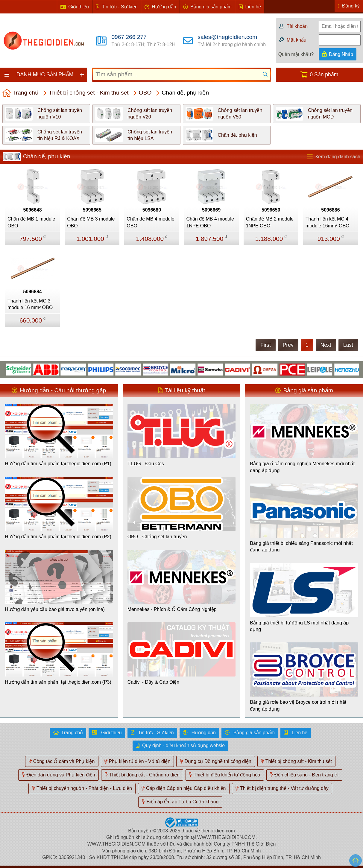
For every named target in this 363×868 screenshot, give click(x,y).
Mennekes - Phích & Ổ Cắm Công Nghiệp (172, 609)
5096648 (32, 210)
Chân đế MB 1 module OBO (31, 222)
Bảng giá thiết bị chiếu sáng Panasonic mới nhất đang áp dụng (301, 547)
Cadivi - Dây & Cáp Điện (154, 682)
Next (326, 345)
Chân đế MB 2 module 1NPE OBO (270, 222)
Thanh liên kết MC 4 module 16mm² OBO (328, 222)
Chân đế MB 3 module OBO (91, 222)
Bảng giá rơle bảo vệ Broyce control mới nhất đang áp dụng (298, 705)
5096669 (211, 210)
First (265, 345)
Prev (288, 345)
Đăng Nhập (341, 54)
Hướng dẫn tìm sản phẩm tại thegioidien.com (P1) (58, 464)
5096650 (271, 210)
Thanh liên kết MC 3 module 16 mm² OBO (30, 304)
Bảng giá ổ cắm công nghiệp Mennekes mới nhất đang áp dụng (302, 467)
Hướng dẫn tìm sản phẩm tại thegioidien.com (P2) (58, 537)
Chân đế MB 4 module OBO (150, 222)
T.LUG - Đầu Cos (146, 464)
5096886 (330, 210)
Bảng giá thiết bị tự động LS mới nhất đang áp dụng (299, 626)
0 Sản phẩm (324, 75)
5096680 (152, 210)
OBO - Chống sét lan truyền (157, 537)
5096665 (92, 210)
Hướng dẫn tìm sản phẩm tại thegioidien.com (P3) (58, 682)
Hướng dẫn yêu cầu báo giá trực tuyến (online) (55, 609)
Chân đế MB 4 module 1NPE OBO (210, 222)
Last (348, 345)
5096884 (32, 292)
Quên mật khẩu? (296, 54)
